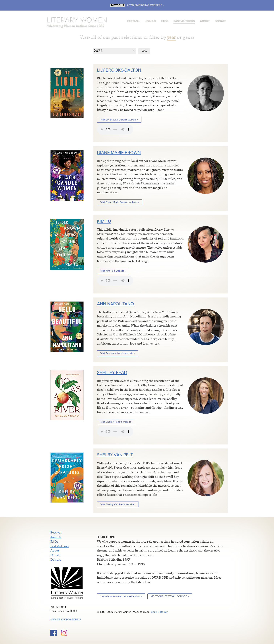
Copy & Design (159, 612)
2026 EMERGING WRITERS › (145, 5)
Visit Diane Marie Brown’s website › (120, 202)
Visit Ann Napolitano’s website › (118, 353)
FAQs (165, 21)
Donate (220, 21)
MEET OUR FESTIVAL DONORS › (170, 596)
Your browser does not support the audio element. (115, 129)
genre (188, 37)
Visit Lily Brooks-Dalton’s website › (119, 120)
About (205, 21)
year (171, 37)
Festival (133, 21)
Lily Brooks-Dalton (119, 70)
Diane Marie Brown (119, 153)
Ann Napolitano (116, 304)
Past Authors (184, 21)
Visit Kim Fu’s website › (113, 271)
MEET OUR (118, 5)
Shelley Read (112, 373)
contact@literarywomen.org (66, 619)
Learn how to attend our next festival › (121, 596)
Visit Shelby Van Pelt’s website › (118, 504)
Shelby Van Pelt (115, 455)
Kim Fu (104, 221)
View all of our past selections (111, 37)
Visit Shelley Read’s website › (117, 422)
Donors (56, 560)
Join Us (150, 21)
